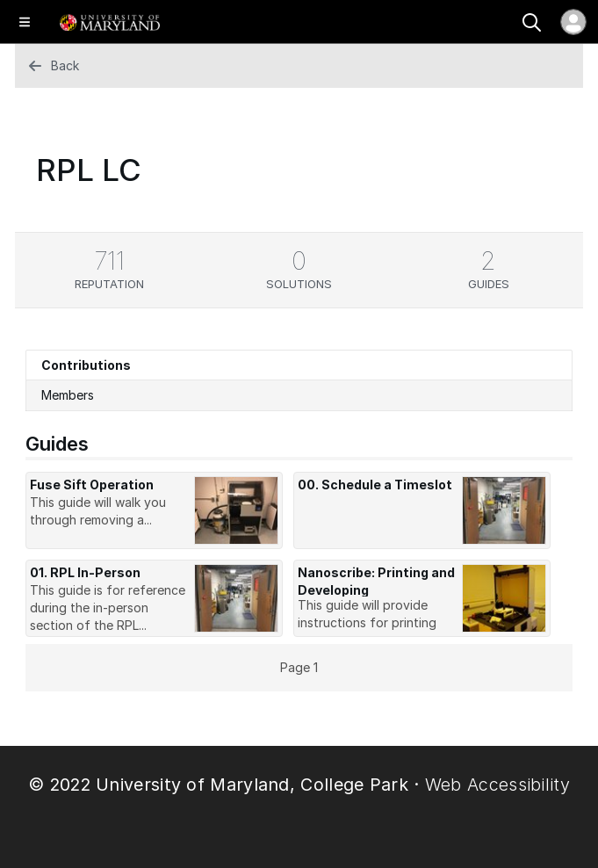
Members (68, 395)
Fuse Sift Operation (92, 485)
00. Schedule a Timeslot (375, 485)
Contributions (86, 365)
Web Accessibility (497, 785)
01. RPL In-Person (85, 572)
